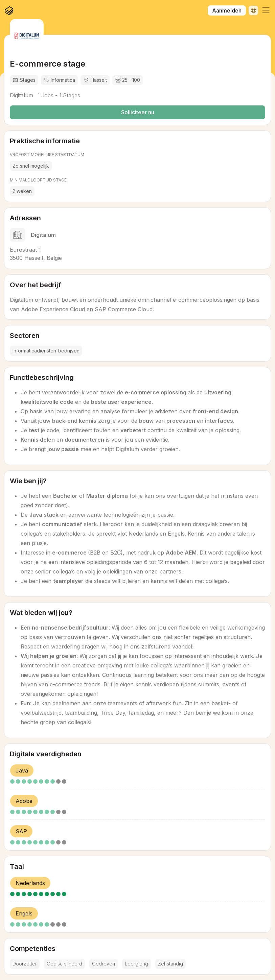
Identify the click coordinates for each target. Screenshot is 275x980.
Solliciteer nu (138, 112)
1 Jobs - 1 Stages (58, 95)
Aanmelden (227, 10)
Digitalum (21, 95)
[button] (266, 10)
